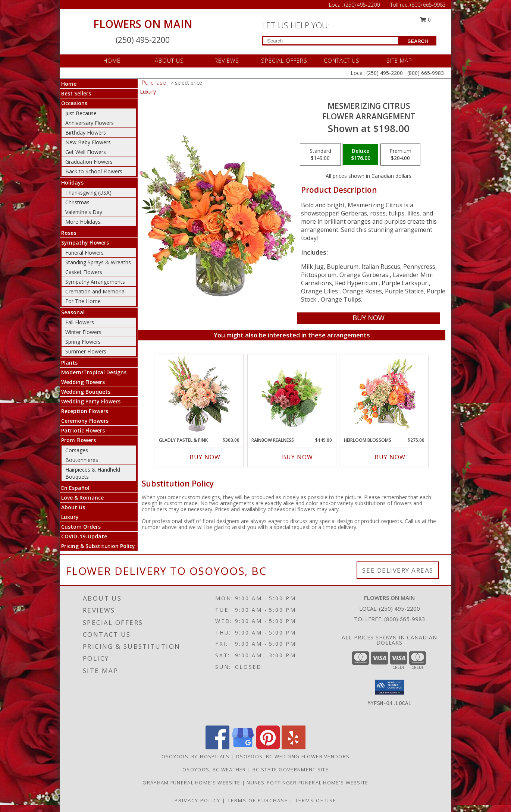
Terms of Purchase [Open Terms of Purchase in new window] (258, 800)
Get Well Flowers (86, 152)
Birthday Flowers (86, 133)
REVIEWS (227, 60)
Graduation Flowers (89, 162)
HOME (112, 60)
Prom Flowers (79, 440)
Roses (69, 233)
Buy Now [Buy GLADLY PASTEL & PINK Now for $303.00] (205, 457)
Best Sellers (76, 93)
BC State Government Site (291, 769)
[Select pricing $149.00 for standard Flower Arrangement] (320, 155)
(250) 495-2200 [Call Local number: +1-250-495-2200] (363, 5)
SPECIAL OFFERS (284, 60)
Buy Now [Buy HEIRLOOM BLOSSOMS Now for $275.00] (390, 457)
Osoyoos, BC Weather (214, 769)
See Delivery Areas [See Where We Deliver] (398, 570)
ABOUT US (169, 60)
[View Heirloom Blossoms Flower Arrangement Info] (384, 394)
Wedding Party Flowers (91, 401)
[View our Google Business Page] (243, 747)
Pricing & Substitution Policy (98, 546)
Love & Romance (82, 498)
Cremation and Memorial (95, 291)
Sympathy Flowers (85, 243)
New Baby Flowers (88, 142)
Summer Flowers (86, 351)
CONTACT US (342, 60)
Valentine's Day (84, 212)
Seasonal (73, 312)
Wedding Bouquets (86, 392)
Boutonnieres (82, 460)
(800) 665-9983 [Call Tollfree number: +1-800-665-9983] (428, 5)
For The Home (83, 301)
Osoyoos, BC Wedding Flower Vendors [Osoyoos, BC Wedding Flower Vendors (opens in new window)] (293, 756)
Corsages (77, 450)
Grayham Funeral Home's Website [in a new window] (192, 783)
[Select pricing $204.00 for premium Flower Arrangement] (400, 155)
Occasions (74, 103)
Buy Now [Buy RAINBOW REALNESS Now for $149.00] (297, 457)
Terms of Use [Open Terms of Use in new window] (316, 800)
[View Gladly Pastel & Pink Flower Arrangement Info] (199, 394)
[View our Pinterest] (268, 747)
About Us (73, 507)
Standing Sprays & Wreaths (98, 262)
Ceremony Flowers (85, 421)
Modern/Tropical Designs (94, 372)
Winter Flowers (83, 332)
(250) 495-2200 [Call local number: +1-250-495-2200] (399, 608)
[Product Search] (331, 41)
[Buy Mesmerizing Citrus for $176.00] (368, 318)
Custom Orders (81, 527)
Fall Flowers (80, 322)
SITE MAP (399, 60)
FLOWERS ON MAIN (143, 24)
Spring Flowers (83, 342)
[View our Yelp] (294, 747)
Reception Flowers (85, 411)
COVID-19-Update (84, 536)
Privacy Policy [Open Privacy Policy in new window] (197, 800)
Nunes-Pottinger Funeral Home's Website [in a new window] (307, 783)
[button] (390, 687)
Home (69, 84)
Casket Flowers (84, 272)
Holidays (72, 182)
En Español (75, 488)
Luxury (70, 517)
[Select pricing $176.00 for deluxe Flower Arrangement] (361, 155)
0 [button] (426, 20)
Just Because (81, 113)
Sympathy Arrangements (95, 282)
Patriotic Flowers (83, 430)
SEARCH (418, 41)
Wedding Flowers (83, 382)
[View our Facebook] (217, 747)
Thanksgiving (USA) (88, 193)
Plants (69, 363)
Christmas (77, 202)
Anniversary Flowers (90, 123)
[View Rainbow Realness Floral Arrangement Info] (292, 394)
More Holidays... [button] (84, 222)
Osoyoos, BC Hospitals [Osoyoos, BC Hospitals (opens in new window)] (195, 756)
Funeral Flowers (84, 253)
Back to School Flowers (94, 171)
